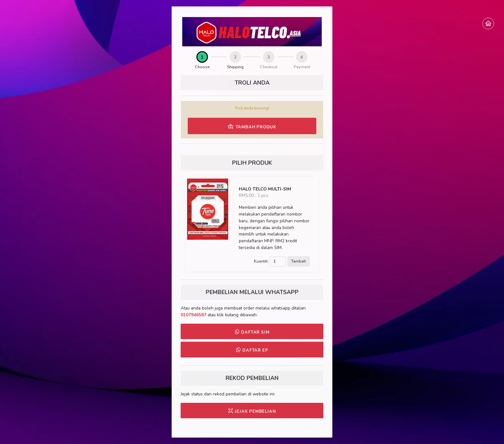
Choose (202, 67)
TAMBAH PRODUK (252, 126)
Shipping (235, 67)
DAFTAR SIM (252, 332)
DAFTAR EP (252, 350)
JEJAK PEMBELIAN (252, 411)
